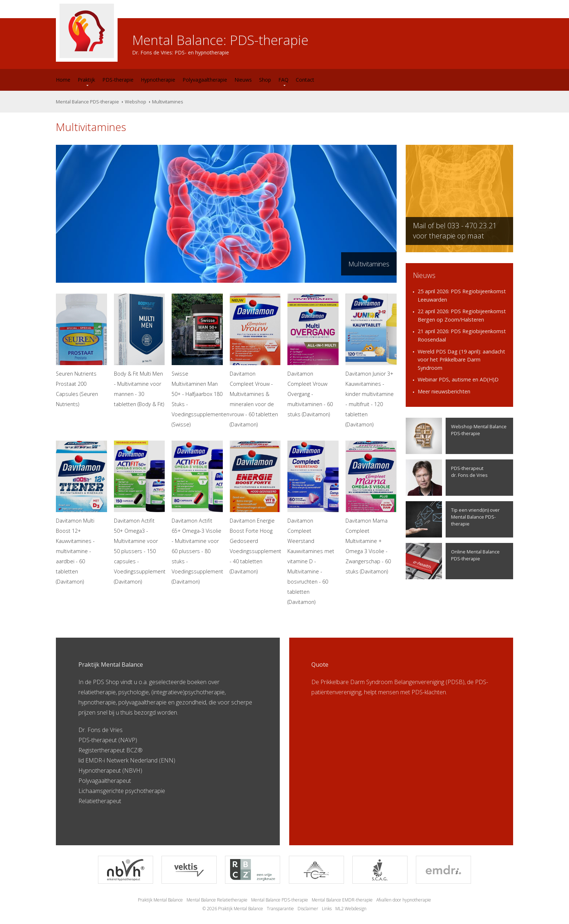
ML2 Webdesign (351, 909)
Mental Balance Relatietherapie (217, 900)
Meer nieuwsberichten (444, 391)
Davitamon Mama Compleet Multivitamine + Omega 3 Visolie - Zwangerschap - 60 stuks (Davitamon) (371, 508)
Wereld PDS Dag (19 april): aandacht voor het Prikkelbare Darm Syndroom (461, 360)
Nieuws (243, 80)
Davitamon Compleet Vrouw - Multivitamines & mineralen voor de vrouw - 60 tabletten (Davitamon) (255, 361)
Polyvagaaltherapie (205, 80)
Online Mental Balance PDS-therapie (453, 561)
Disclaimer (308, 909)
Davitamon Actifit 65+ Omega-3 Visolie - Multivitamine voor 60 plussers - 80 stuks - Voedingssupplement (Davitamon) (197, 513)
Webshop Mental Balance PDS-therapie (456, 436)
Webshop (136, 102)
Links (327, 909)
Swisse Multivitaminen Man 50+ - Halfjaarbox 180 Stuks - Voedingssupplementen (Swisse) (197, 361)
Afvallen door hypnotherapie (404, 900)
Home (63, 80)
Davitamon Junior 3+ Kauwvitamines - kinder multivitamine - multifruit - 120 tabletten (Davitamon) (371, 361)
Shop (265, 80)
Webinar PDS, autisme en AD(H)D (458, 379)
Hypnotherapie (158, 80)
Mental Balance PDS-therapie (87, 102)
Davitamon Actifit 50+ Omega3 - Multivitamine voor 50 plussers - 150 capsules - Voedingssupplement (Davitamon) (140, 513)
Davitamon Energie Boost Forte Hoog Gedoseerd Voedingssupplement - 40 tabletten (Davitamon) (255, 508)
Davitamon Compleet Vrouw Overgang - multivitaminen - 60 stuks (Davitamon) (313, 356)
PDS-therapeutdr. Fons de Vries (447, 478)
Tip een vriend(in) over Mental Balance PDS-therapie (453, 519)
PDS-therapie (118, 80)
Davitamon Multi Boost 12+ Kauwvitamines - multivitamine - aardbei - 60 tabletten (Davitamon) (81, 513)
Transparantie (280, 909)
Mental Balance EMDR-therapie (342, 900)
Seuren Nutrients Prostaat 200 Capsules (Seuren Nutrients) (81, 351)
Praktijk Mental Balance (160, 900)
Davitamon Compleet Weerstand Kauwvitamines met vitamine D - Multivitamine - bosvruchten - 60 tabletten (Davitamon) (313, 523)
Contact (305, 80)
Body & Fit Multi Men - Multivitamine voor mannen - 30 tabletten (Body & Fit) (140, 351)
